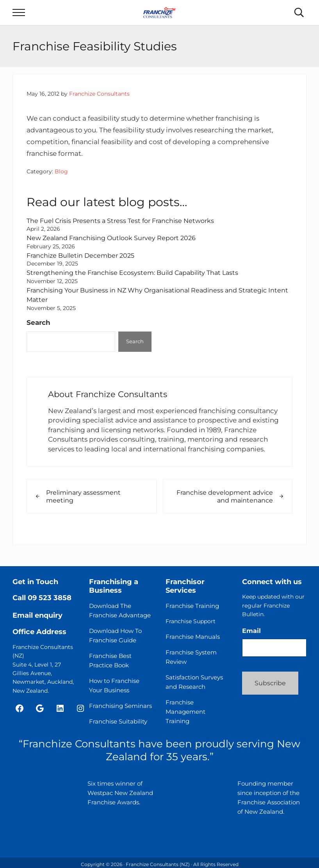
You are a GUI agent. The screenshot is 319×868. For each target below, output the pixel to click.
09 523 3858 (50, 598)
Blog (61, 177)
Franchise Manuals (193, 637)
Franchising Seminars (120, 706)
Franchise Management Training (185, 712)
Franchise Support (191, 621)
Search (38, 328)
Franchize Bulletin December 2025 (84, 261)
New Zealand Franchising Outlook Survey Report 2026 (116, 243)
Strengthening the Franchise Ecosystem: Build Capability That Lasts (138, 278)
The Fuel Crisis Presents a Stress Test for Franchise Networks (125, 226)
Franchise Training (192, 606)
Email (251, 631)
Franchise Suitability (118, 721)
